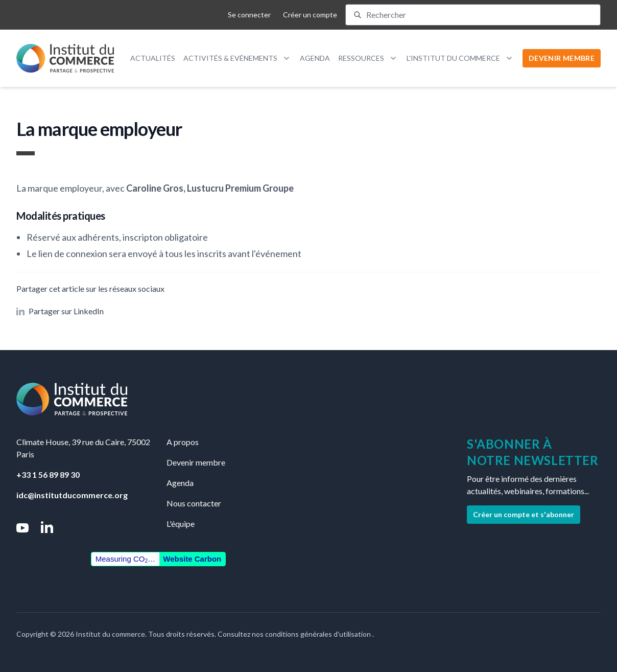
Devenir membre (196, 462)
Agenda (315, 58)
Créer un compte (310, 15)
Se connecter (249, 15)
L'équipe (181, 524)
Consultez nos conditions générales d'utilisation (295, 634)
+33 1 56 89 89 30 (48, 474)
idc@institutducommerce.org (72, 495)
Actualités (153, 58)
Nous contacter (194, 503)
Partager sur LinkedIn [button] (60, 311)
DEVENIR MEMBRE (562, 58)
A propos (183, 442)
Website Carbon (192, 559)
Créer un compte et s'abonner (524, 514)
